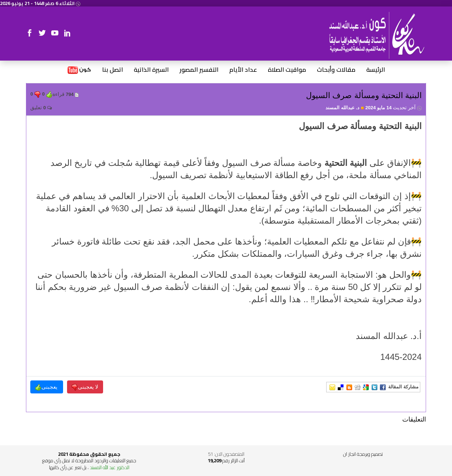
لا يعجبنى (85, 387)
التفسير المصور (199, 70)
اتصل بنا (112, 70)
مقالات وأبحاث (336, 70)
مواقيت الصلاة (287, 70)
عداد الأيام (243, 70)
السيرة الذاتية (151, 70)
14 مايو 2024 (393, 108)
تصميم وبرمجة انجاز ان (363, 454)
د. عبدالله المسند (345, 108)
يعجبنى (47, 387)
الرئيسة (376, 70)
